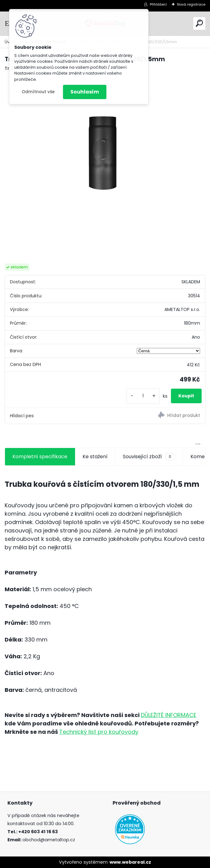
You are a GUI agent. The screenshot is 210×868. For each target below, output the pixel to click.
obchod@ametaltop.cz (49, 840)
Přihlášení (158, 4)
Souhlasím (85, 92)
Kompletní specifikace (40, 457)
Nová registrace (191, 4)
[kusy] (143, 396)
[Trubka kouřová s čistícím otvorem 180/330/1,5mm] (105, 166)
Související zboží (149, 457)
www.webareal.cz (130, 862)
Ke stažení (95, 457)
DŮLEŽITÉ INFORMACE (169, 715)
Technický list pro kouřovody (99, 732)
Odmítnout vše (38, 92)
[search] (199, 23)
